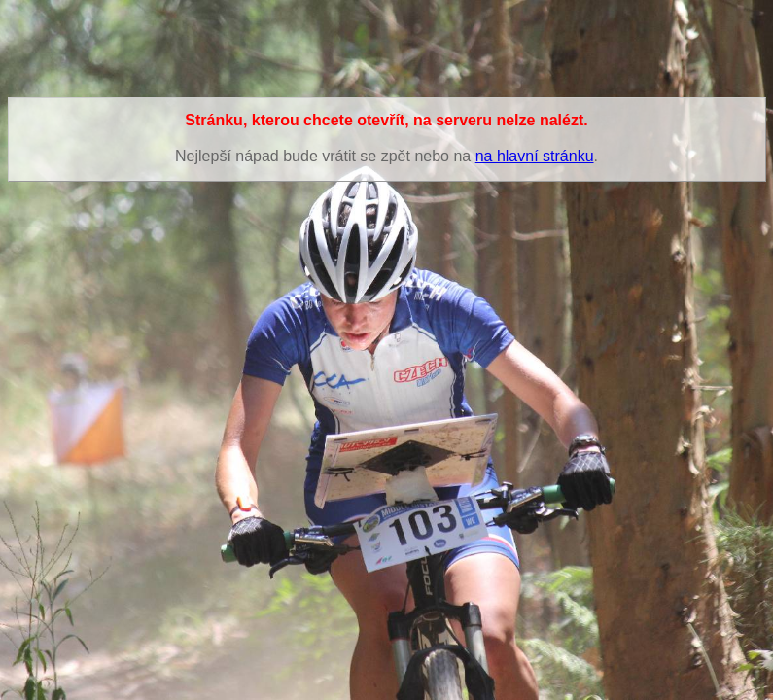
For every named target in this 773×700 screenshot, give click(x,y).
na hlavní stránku (535, 156)
